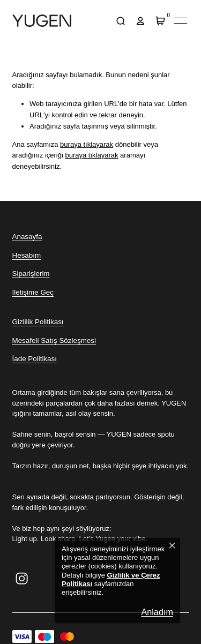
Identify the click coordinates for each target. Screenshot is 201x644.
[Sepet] (161, 21)
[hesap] (141, 21)
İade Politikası (35, 359)
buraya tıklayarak (87, 144)
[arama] (121, 21)
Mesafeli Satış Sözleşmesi (54, 340)
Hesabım (27, 255)
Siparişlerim (31, 274)
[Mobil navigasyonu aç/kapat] (181, 21)
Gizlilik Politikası (38, 322)
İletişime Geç (33, 292)
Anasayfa (27, 237)
